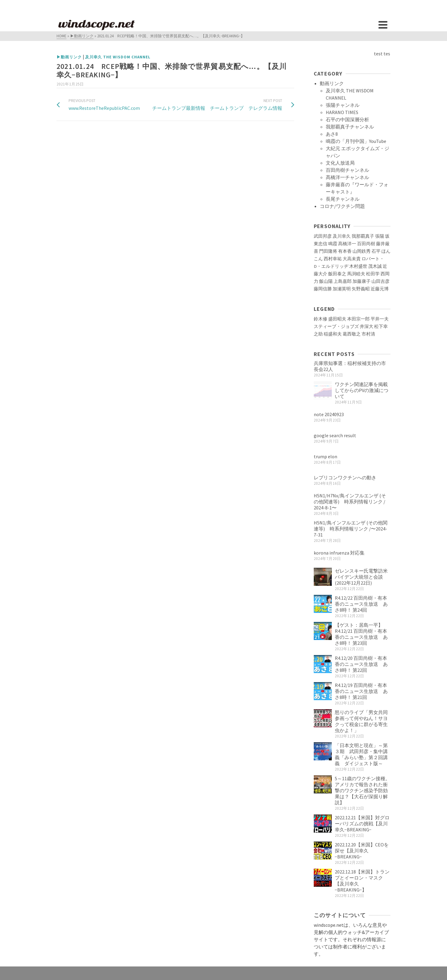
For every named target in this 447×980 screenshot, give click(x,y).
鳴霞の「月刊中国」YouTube (356, 141)
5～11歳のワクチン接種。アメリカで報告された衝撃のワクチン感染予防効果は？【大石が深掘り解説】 (362, 790)
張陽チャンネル (343, 105)
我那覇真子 (363, 236)
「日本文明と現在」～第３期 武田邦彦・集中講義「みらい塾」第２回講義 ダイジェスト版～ (361, 754)
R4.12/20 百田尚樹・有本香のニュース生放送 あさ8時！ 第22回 (361, 664)
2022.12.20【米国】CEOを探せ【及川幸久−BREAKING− (362, 851)
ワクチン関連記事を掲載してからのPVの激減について (362, 390)
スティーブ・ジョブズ (336, 326)
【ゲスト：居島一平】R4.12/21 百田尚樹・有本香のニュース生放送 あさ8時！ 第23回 (361, 634)
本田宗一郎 (358, 319)
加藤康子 (362, 281)
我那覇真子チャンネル (350, 127)
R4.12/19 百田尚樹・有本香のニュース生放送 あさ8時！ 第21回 (361, 691)
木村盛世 (358, 266)
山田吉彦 (381, 281)
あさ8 (332, 134)
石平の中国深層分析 (347, 119)
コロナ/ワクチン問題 (342, 206)
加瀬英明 (342, 289)
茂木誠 (375, 266)
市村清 (368, 334)
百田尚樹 (366, 244)
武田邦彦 (323, 236)
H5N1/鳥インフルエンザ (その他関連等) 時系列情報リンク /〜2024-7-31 (351, 529)
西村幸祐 (333, 259)
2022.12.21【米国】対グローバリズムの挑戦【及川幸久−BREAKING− (362, 824)
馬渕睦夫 (356, 274)
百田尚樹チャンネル (347, 170)
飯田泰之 (337, 274)
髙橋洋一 (347, 244)
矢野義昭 (361, 289)
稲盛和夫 (333, 334)
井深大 (367, 326)
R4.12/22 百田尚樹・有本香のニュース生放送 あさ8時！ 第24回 (361, 604)
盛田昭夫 (337, 319)
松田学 (373, 274)
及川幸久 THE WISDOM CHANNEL (118, 57)
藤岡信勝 (323, 289)
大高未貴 (352, 259)
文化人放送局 (340, 163)
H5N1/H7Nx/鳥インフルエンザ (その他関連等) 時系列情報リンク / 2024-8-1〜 (350, 502)
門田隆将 (328, 251)
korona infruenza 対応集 (339, 553)
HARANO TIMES (342, 112)
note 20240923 (329, 414)
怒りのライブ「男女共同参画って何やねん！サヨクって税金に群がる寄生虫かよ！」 (361, 721)
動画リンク (332, 83)
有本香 (345, 251)
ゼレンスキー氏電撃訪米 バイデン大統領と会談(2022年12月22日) (364, 577)
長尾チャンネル (343, 199)
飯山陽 (326, 281)
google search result (335, 435)
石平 (376, 251)
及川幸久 (342, 236)
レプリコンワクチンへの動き (345, 478)
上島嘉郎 (343, 281)
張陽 (380, 236)
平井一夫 (380, 319)
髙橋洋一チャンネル (347, 177)
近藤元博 (380, 289)
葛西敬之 (352, 334)
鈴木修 (321, 319)
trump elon (325, 456)
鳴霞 (333, 244)
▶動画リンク (69, 57)
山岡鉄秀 (362, 251)
